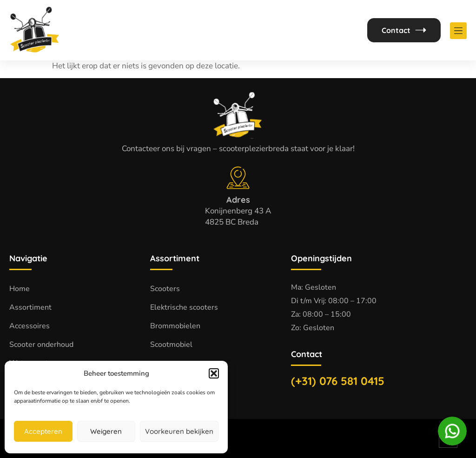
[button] (214, 373)
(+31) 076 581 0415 (338, 381)
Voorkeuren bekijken (179, 431)
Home (20, 289)
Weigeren (106, 431)
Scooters (165, 289)
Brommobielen (175, 326)
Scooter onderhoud (41, 345)
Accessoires (30, 326)
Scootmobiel (171, 345)
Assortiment (30, 307)
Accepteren (43, 431)
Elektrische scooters (184, 307)
